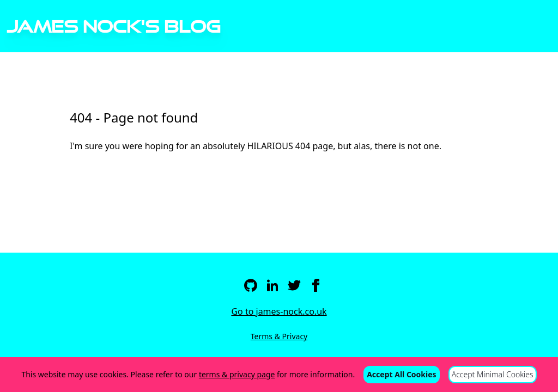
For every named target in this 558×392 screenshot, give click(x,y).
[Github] (251, 285)
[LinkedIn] (272, 285)
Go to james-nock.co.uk (279, 311)
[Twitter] (294, 285)
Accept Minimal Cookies (493, 374)
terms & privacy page (237, 374)
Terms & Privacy (279, 336)
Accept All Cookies (401, 374)
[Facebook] (316, 285)
